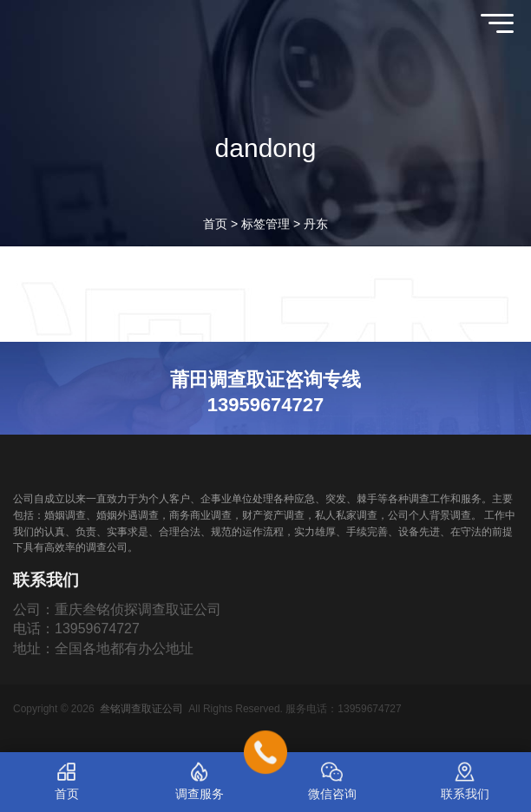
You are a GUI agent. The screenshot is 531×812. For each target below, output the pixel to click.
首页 (215, 224)
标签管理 (265, 224)
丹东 (316, 224)
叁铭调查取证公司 (141, 709)
